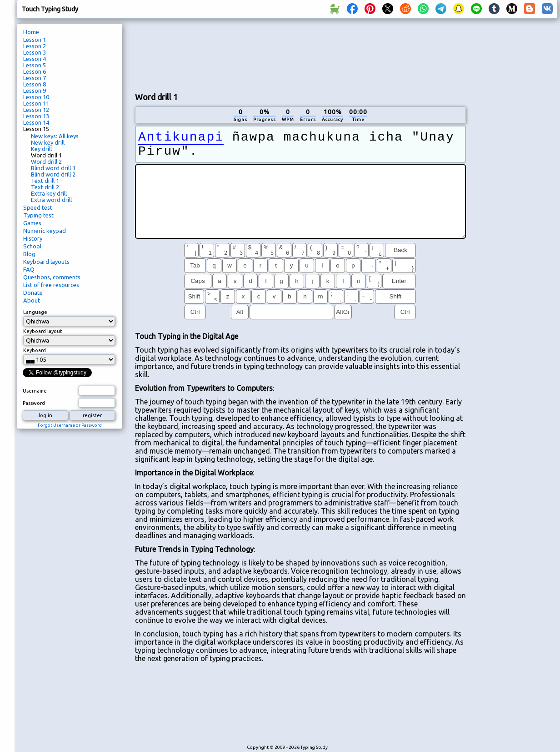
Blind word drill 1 (53, 168)
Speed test (38, 207)
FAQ (29, 269)
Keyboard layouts (46, 262)
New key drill (48, 142)
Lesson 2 (35, 46)
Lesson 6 (35, 71)
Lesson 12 (36, 110)
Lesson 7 (35, 78)
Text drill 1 (45, 181)
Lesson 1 (35, 40)
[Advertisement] (166, 54)
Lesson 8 (35, 84)
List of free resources (51, 285)
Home (31, 32)
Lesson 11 (36, 103)
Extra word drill (51, 200)
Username (35, 391)
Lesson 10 (36, 97)
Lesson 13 (36, 116)
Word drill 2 (46, 162)
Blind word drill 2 (53, 174)
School (32, 246)
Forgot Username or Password (70, 425)
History (33, 238)
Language (35, 312)
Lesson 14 (36, 122)
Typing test (38, 215)
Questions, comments (52, 277)
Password (34, 403)
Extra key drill (49, 193)
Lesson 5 (35, 65)
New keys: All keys (55, 136)
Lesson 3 (35, 52)
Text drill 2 (45, 187)
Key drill (41, 149)
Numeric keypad (45, 231)
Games (32, 223)
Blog (29, 254)
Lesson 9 (35, 91)
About (32, 300)
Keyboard (35, 350)
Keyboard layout (43, 331)
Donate (33, 293)
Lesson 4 (35, 59)
